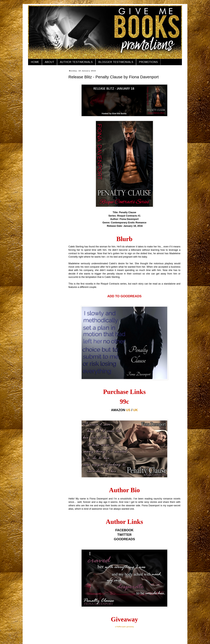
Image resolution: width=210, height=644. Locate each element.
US (128, 410)
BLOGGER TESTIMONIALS (116, 62)
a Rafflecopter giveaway (124, 627)
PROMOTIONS (148, 62)
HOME (35, 62)
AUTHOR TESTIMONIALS (76, 62)
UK (135, 410)
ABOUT (49, 62)
